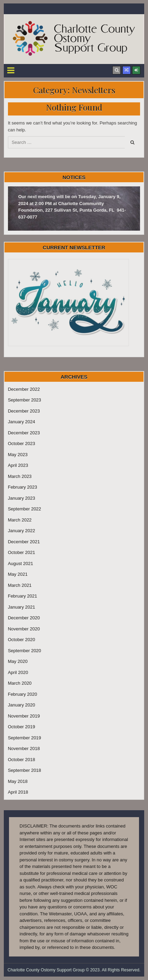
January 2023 (22, 498)
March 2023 (20, 476)
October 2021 (22, 552)
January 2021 (22, 607)
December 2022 (24, 389)
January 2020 (22, 705)
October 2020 (22, 640)
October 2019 (22, 727)
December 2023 (24, 411)
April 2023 (18, 465)
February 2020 (23, 694)
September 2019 (25, 738)
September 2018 (25, 770)
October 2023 (22, 443)
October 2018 (22, 760)
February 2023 (23, 487)
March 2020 (20, 683)
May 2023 (18, 455)
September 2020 (25, 651)
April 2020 (18, 672)
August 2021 (21, 563)
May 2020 (18, 661)
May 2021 (18, 574)
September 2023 (25, 400)
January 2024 (22, 422)
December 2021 (24, 542)
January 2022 (22, 531)
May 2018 (18, 781)
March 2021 (20, 585)
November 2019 (24, 716)
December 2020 (24, 618)
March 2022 (20, 520)
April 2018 (18, 792)
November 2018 (24, 748)
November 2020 (24, 629)
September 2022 (25, 509)
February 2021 (23, 596)
